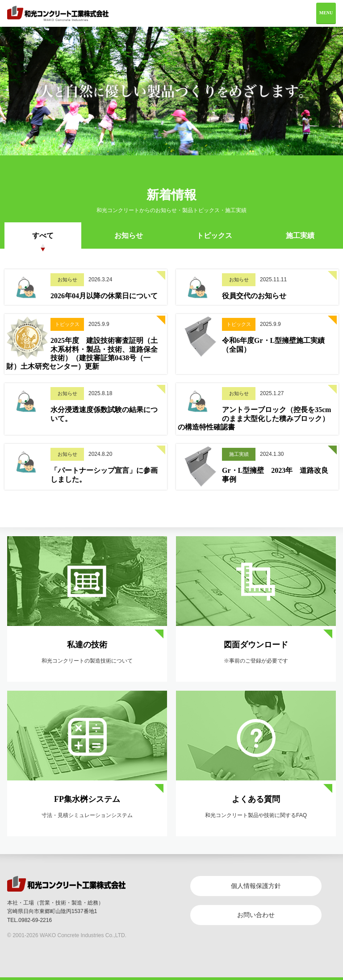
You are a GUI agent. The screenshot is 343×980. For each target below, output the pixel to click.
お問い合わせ (256, 915)
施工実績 (300, 236)
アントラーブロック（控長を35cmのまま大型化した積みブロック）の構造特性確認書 (254, 418)
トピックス (214, 236)
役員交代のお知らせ (254, 296)
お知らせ (129, 236)
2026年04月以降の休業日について (104, 296)
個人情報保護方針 (256, 886)
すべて (43, 236)
